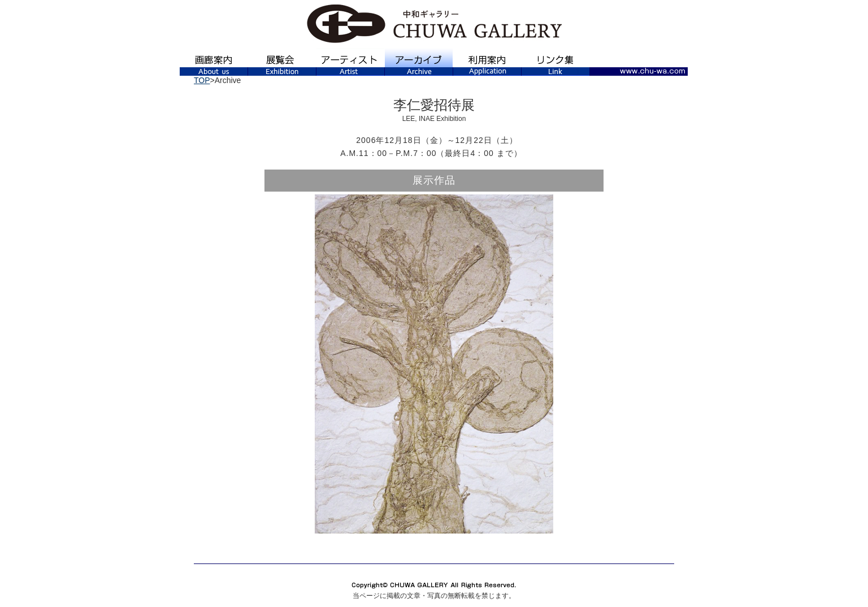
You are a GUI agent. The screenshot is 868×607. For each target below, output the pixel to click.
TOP (202, 80)
